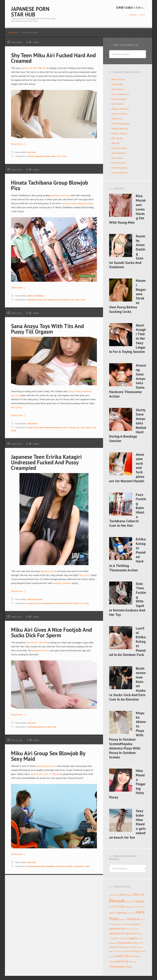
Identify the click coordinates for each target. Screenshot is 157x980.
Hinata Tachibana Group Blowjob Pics (50, 185)
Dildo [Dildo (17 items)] (121, 906)
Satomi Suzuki (119, 163)
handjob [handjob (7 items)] (123, 919)
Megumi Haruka (119, 133)
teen (64, 156)
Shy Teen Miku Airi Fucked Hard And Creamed (53, 58)
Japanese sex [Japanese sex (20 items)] (117, 933)
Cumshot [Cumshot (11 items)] (113, 907)
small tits (56, 156)
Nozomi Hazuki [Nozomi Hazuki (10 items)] (129, 947)
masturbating (47, 428)
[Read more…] (18, 144)
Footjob (47, 727)
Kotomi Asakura (119, 114)
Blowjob (32, 300)
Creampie (38, 156)
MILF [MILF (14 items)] (136, 943)
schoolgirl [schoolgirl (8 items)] (125, 951)
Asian (31, 156)
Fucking (57, 603)
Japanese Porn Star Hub (30, 12)
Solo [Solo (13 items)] (132, 956)
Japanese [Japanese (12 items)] (136, 924)
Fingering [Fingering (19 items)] (121, 913)
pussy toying (69, 428)
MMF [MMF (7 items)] (142, 943)
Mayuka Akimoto (120, 128)
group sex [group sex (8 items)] (131, 913)
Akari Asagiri (117, 84)
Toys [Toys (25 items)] (129, 967)
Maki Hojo (117, 119)
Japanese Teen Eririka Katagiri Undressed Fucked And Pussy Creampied (46, 462)
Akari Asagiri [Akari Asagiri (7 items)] (114, 895)
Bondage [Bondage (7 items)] (129, 902)
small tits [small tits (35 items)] (122, 956)
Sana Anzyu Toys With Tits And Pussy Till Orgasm (47, 329)
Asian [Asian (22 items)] (123, 894)
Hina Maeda (117, 104)
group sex (42, 300)
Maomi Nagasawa (121, 124)
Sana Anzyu (32, 424)
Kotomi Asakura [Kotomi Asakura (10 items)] (120, 938)
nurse (69, 866)
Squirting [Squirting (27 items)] (122, 961)
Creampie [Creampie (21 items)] (139, 901)
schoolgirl (65, 300)
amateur (32, 603)
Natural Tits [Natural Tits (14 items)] (116, 947)
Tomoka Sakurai (119, 173)
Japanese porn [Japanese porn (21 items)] (118, 928)
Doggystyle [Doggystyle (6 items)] (129, 907)
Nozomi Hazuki (119, 148)
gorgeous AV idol (41, 650)
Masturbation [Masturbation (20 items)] (125, 943)
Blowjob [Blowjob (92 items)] (117, 901)
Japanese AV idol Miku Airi (34, 68)
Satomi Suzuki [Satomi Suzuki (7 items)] (115, 951)
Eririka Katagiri (35, 599)
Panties (58, 428)
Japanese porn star (60, 195)
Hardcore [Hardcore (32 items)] (133, 919)
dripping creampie (62, 583)
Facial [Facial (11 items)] (112, 913)
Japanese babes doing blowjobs (77, 203)
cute (40, 603)
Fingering (48, 603)
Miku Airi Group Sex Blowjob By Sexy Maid (48, 756)
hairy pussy (16, 407)
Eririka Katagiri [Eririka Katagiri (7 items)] (139, 907)
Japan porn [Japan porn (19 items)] (131, 933)
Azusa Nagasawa (120, 94)
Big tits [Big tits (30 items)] (139, 894)
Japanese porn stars (46, 766)
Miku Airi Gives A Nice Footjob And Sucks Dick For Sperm (52, 632)
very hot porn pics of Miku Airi (45, 774)
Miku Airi (31, 152)
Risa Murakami (119, 153)
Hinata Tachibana (35, 296)
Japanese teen (47, 571)
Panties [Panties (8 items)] (140, 947)
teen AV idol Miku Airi (36, 642)
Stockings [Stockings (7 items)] (132, 962)
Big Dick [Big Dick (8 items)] (130, 895)
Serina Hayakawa (120, 168)
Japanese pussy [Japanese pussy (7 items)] (133, 929)
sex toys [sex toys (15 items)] (134, 951)
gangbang (50, 866)
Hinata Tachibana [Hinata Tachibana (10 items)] (123, 924)
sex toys (75, 300)
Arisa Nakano (118, 89)
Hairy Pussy (53, 300)
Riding (47, 156)
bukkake (41, 866)
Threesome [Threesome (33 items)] (117, 966)
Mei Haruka (117, 138)
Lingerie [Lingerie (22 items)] (132, 938)
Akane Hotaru (118, 79)
